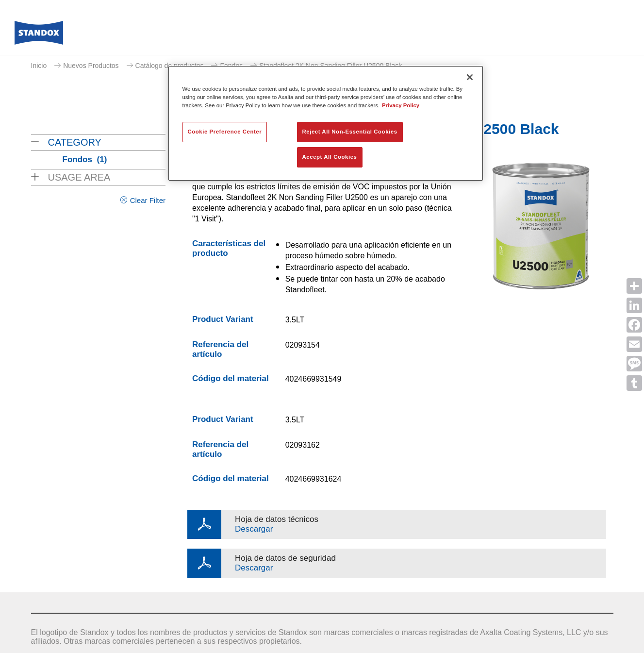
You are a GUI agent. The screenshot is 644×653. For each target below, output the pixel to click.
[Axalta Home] (39, 35)
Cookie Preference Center (225, 132)
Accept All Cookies (330, 157)
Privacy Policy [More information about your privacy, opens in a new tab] (401, 105)
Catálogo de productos (170, 66)
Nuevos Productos (91, 66)
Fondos (85, 159)
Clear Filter (148, 200)
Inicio (39, 66)
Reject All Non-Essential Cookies (350, 132)
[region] (326, 123)
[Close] (470, 77)
